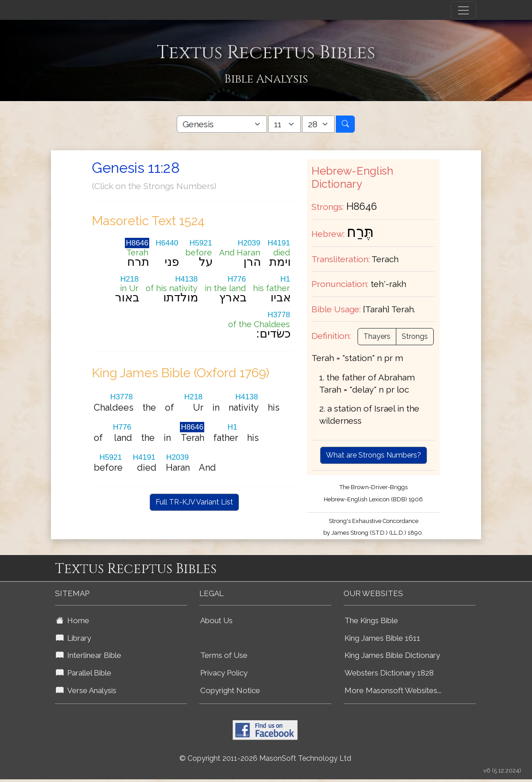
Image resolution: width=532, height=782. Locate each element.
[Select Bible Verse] (318, 124)
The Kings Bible (371, 620)
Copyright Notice (230, 690)
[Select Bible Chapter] (284, 124)
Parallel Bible (84, 673)
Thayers (377, 336)
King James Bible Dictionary (392, 655)
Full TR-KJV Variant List (194, 502)
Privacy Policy (224, 673)
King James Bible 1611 (382, 638)
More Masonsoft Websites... (393, 690)
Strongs (415, 336)
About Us (216, 620)
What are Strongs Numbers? (374, 455)
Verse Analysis (86, 690)
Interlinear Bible (89, 655)
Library (73, 638)
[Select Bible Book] (222, 124)
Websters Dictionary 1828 (389, 673)
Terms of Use (224, 655)
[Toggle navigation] (463, 10)
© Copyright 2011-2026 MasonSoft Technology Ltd (265, 758)
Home (73, 620)
